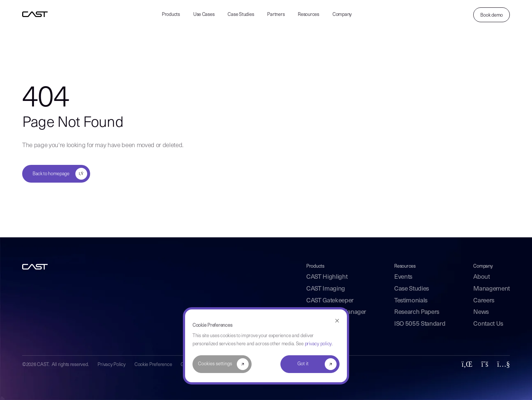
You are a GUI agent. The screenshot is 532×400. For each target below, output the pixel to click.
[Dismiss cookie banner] (337, 321)
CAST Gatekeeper (330, 301)
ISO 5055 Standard (420, 324)
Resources (308, 15)
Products (171, 15)
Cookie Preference (153, 365)
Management (492, 289)
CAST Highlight (327, 277)
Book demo (492, 15)
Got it (303, 364)
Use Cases (204, 15)
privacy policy (318, 344)
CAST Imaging (326, 289)
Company (342, 15)
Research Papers (417, 312)
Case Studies (241, 15)
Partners (276, 15)
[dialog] (266, 346)
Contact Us (488, 324)
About (481, 277)
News (481, 312)
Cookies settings (215, 364)
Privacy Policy (111, 365)
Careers (484, 301)
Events (403, 277)
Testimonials (411, 301)
